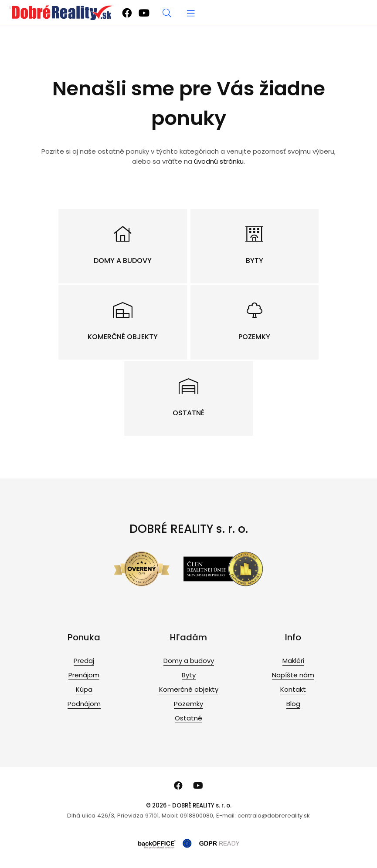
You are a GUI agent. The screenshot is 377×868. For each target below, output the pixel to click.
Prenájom (84, 675)
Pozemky (188, 704)
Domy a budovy (189, 661)
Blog (293, 704)
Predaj (84, 661)
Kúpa (84, 689)
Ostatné (188, 718)
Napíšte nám (293, 675)
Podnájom (84, 704)
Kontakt (293, 689)
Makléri (293, 661)
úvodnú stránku (219, 161)
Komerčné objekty (189, 689)
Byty (189, 675)
